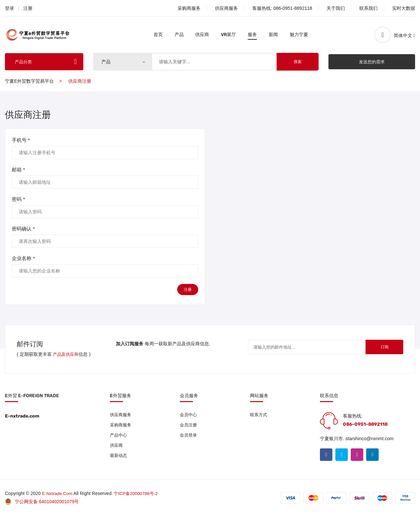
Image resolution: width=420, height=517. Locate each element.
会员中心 (189, 415)
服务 (252, 35)
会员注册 (189, 426)
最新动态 (119, 457)
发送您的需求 (372, 62)
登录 (10, 8)
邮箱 (18, 170)
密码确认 (23, 229)
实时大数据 (404, 8)
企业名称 (23, 258)
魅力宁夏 (299, 35)
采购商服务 (189, 8)
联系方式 (259, 415)
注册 (28, 8)
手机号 (21, 140)
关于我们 (336, 8)
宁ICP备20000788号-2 (138, 495)
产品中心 (119, 436)
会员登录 (189, 436)
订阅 (380, 348)
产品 (179, 35)
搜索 (298, 62)
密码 (18, 199)
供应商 (202, 35)
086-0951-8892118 (293, 8)
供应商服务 (226, 8)
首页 (158, 35)
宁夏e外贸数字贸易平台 (29, 81)
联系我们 (368, 8)
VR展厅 (228, 35)
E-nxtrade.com (58, 495)
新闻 (273, 35)
